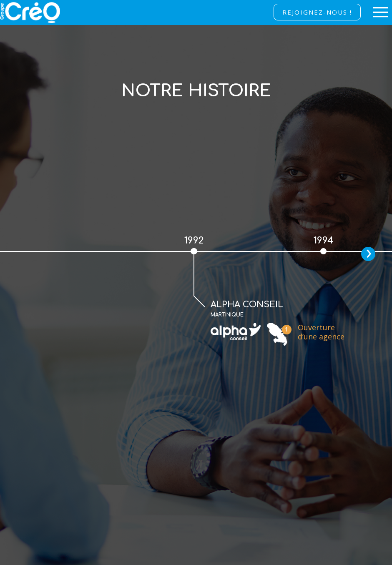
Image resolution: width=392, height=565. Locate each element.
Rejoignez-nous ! (317, 12)
